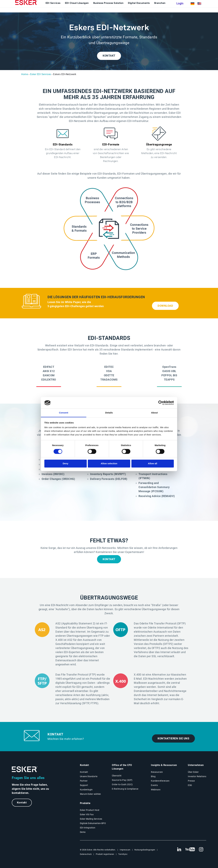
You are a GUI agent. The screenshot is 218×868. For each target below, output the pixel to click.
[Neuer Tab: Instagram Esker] (201, 849)
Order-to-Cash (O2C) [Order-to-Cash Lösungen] (122, 784)
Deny (65, 464)
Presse (191, 781)
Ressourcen (157, 772)
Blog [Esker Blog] (153, 776)
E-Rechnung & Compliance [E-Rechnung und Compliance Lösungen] (125, 789)
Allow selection (109, 464)
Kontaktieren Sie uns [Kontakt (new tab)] (173, 738)
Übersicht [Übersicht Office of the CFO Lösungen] (117, 776)
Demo (83, 832)
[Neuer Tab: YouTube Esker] (190, 849)
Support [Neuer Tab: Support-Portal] (84, 785)
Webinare (156, 790)
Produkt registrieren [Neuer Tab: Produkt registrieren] (105, 854)
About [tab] (154, 413)
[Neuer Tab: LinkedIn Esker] (179, 849)
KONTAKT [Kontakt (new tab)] (109, 56)
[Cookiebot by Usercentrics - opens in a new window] (161, 403)
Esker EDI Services (41, 74)
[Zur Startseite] (25, 769)
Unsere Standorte (89, 776)
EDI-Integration (88, 828)
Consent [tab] (64, 413)
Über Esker (193, 772)
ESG (190, 785)
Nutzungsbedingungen (145, 850)
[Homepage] (26, 8)
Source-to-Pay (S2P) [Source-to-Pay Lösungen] (122, 780)
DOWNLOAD (165, 306)
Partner (84, 781)
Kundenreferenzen (160, 781)
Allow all (153, 464)
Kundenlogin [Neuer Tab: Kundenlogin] (86, 790)
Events (154, 785)
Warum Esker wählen (90, 794)
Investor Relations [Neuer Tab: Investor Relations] (197, 776)
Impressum (125, 850)
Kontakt (22, 803)
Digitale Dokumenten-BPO (93, 823)
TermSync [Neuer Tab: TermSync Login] (123, 854)
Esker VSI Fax (87, 814)
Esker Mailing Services (91, 819)
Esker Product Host (90, 810)
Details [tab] (109, 413)
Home (25, 74)
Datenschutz (86, 854)
